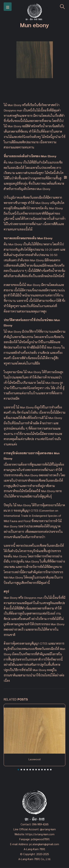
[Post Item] (34, 731)
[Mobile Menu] (8, 7)
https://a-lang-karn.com (40, 834)
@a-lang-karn (48, 829)
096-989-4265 (40, 824)
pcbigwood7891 (40, 839)
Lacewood (35, 759)
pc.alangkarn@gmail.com (44, 844)
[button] (18, 770)
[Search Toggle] (62, 7)
